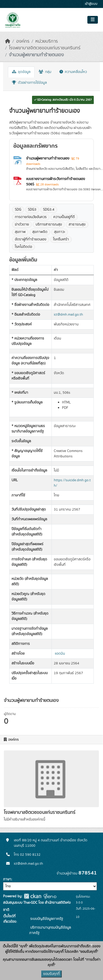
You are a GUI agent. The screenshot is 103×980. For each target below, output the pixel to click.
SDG (18, 210)
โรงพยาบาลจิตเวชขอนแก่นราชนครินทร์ (45, 48)
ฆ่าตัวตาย (22, 224)
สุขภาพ (20, 232)
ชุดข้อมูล (21, 72)
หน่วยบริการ (47, 41)
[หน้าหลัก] (8, 41)
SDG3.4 (49, 210)
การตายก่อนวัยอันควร (31, 217)
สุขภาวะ (60, 232)
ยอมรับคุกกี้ (51, 974)
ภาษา (7, 879)
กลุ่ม (45, 72)
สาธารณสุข (77, 224)
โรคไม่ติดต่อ (23, 247)
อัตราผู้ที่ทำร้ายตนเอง (31, 239)
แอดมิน (60, 654)
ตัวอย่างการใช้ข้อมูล (29, 83)
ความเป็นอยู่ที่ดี (64, 217)
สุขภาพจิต (40, 232)
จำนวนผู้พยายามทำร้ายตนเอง (36, 55)
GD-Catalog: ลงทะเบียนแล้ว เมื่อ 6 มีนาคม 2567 (63, 100)
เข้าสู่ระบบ (91, 4)
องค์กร (23, 41)
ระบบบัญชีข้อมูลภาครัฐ (46, 919)
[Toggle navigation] (93, 20)
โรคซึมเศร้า (61, 239)
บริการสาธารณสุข (49, 224)
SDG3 (32, 210)
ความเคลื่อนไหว (73, 72)
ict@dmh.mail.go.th (68, 315)
